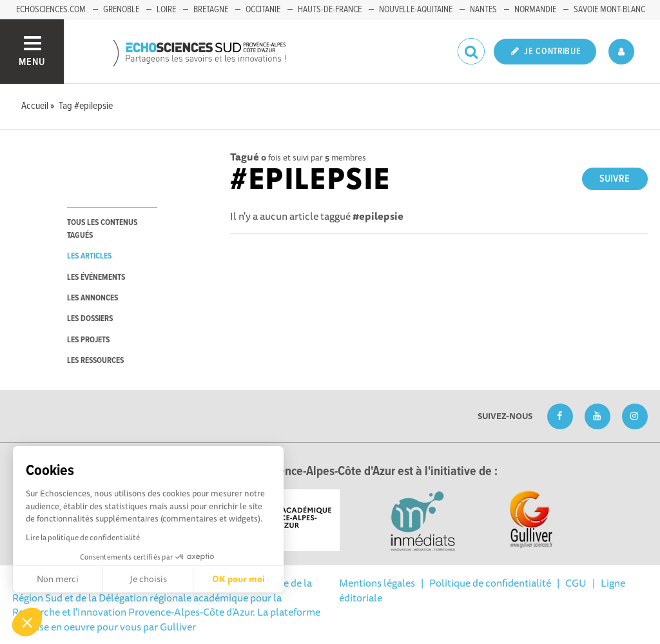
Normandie (535, 10)
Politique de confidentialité (490, 583)
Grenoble (121, 10)
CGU (576, 583)
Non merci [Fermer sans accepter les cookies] (58, 579)
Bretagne (211, 10)
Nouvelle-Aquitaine (416, 10)
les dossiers (90, 319)
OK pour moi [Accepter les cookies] (238, 579)
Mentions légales (377, 583)
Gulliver (178, 627)
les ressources (95, 361)
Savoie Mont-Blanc (609, 10)
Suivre (615, 179)
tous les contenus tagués (102, 229)
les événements (96, 278)
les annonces (92, 298)
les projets (88, 340)
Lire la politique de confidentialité (83, 537)
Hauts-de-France (330, 10)
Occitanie (263, 10)
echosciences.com (51, 10)
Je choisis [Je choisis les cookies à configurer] (148, 579)
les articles (89, 256)
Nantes (483, 10)
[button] (27, 622)
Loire (166, 10)
